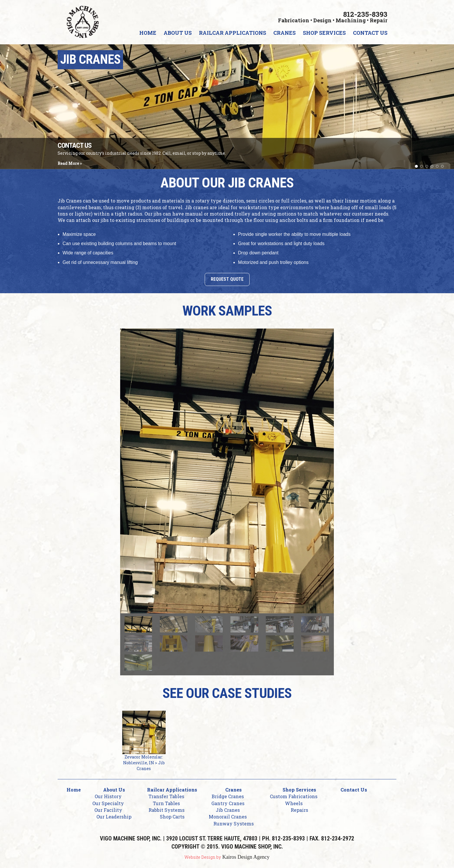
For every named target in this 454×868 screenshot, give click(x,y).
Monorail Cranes (228, 817)
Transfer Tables (166, 796)
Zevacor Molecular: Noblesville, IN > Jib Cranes (144, 741)
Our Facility (108, 810)
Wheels (294, 803)
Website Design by (203, 857)
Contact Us (370, 33)
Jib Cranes (228, 810)
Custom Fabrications (294, 796)
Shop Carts (172, 817)
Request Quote (227, 279)
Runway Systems (234, 824)
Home (148, 33)
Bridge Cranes (228, 796)
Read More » (70, 163)
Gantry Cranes (228, 803)
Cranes (284, 33)
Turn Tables (166, 803)
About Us (178, 33)
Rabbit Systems (166, 810)
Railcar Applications (233, 33)
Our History (108, 796)
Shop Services (324, 33)
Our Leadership (114, 817)
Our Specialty (108, 803)
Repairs (299, 810)
